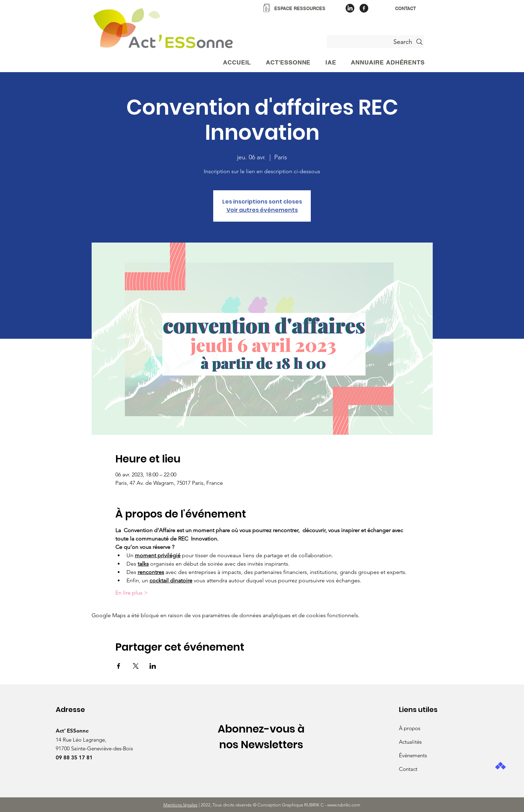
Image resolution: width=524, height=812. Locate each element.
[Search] (375, 42)
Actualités (410, 742)
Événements (413, 755)
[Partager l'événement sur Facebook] (119, 666)
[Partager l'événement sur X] (136, 666)
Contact (408, 769)
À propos (410, 728)
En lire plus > (132, 593)
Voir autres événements (262, 210)
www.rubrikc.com (344, 805)
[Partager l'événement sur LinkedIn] (153, 666)
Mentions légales (180, 805)
